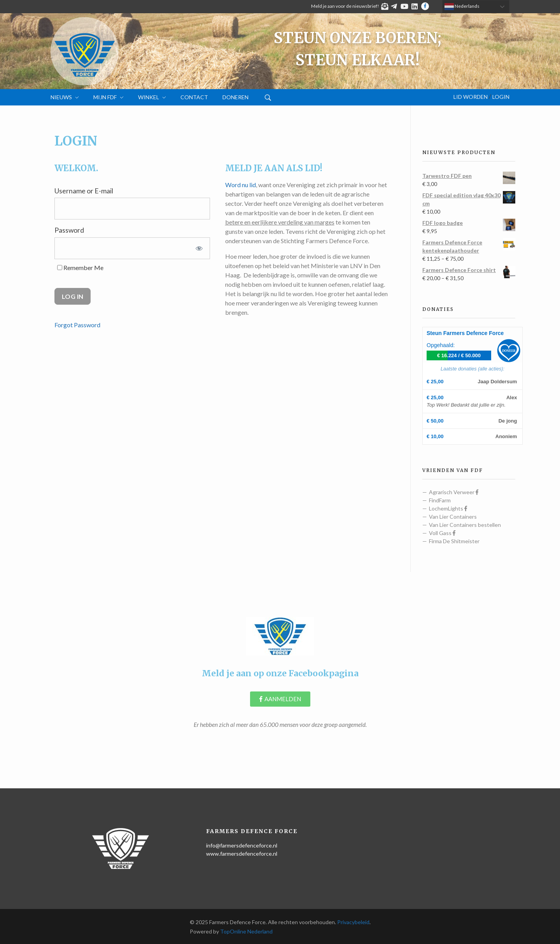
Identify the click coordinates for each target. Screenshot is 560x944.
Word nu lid (241, 185)
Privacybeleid (353, 922)
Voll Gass (442, 533)
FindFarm (440, 500)
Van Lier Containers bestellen (465, 525)
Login (501, 97)
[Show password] (199, 248)
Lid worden (471, 97)
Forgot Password (77, 325)
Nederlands (462, 7)
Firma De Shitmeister (454, 541)
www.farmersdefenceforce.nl (242, 854)
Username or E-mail (84, 191)
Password (69, 230)
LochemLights (448, 508)
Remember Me (80, 268)
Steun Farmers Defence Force (465, 333)
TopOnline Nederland (246, 931)
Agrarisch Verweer (454, 492)
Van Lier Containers (453, 517)
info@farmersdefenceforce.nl (242, 845)
